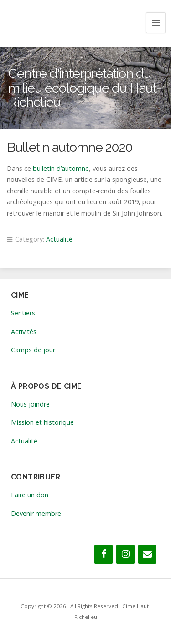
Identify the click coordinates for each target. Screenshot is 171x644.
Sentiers (23, 313)
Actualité (59, 239)
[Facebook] (104, 554)
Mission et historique (42, 422)
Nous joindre (30, 404)
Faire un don (30, 495)
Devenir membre (36, 513)
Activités (24, 332)
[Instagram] (125, 554)
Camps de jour (33, 350)
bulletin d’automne (61, 168)
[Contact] (147, 554)
